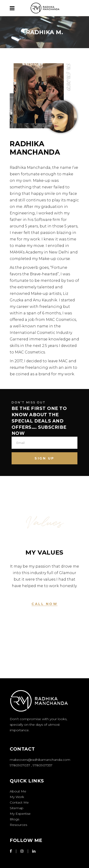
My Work (17, 797)
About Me (18, 791)
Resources (18, 825)
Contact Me (19, 802)
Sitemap (17, 808)
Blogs (14, 819)
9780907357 (43, 765)
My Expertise (20, 814)
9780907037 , (21, 765)
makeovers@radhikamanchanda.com (40, 760)
